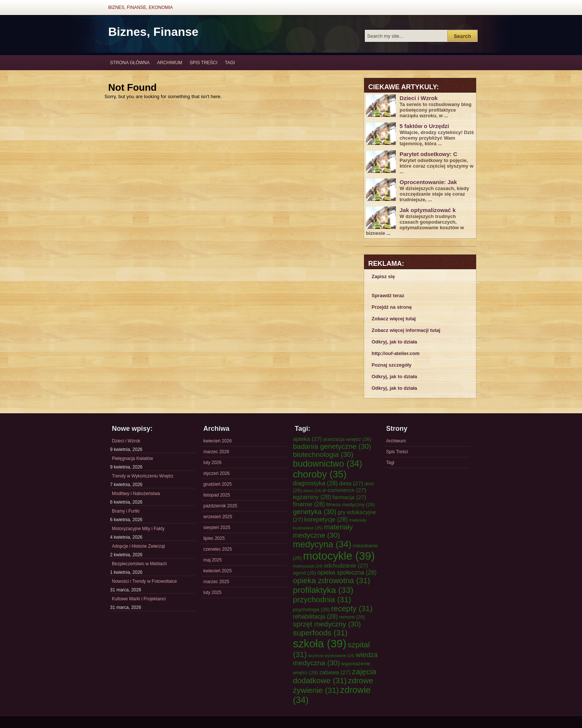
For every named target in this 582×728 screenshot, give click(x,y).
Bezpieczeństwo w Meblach (139, 564)
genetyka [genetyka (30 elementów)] (315, 512)
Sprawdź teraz (388, 295)
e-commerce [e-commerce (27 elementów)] (345, 490)
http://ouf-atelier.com (396, 353)
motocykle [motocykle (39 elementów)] (339, 556)
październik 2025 (220, 506)
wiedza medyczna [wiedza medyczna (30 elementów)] (335, 659)
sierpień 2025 (217, 528)
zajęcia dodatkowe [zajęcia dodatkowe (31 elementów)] (335, 676)
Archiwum (170, 63)
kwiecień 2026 (218, 441)
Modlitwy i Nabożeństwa (136, 494)
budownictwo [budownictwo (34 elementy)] (328, 464)
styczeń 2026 (217, 473)
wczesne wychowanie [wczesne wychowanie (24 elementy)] (331, 656)
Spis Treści (203, 63)
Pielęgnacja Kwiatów (132, 458)
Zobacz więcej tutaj (394, 319)
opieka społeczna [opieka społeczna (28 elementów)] (347, 572)
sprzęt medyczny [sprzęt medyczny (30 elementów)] (327, 624)
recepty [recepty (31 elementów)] (352, 608)
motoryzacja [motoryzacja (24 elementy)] (308, 566)
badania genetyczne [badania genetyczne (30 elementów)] (332, 446)
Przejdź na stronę (392, 307)
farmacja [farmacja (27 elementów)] (349, 497)
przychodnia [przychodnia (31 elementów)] (322, 599)
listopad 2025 (217, 495)
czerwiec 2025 (218, 549)
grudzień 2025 (218, 484)
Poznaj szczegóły (392, 365)
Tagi (230, 63)
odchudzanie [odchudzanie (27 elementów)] (346, 565)
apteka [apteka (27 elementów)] (307, 439)
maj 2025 (212, 560)
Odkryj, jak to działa (394, 342)
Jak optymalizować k (428, 210)
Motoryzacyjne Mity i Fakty (138, 529)
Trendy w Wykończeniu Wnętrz (143, 476)
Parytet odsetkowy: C (428, 154)
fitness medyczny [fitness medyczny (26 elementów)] (351, 505)
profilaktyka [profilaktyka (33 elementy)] (323, 590)
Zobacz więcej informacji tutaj (406, 330)
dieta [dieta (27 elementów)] (351, 483)
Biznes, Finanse (153, 32)
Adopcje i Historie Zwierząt (138, 546)
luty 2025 (212, 592)
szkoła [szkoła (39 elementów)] (320, 643)
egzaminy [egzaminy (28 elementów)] (312, 497)
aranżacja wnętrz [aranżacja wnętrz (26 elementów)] (347, 439)
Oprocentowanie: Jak (428, 182)
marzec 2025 (216, 582)
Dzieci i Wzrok (419, 98)
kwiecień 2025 (218, 571)
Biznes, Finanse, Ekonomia (140, 7)
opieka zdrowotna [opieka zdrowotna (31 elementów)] (331, 580)
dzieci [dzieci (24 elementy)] (312, 491)
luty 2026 (212, 463)
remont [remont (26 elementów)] (352, 617)
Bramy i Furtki (126, 511)
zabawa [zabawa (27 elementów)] (335, 672)
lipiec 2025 (214, 538)
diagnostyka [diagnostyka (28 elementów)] (315, 483)
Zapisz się (383, 276)
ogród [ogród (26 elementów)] (304, 573)
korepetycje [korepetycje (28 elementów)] (326, 519)
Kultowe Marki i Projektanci (139, 599)
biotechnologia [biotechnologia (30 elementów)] (323, 455)
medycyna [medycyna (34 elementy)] (322, 544)
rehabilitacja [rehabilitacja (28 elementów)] (315, 616)
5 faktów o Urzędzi (424, 126)
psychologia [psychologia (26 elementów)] (311, 609)
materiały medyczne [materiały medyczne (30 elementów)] (323, 531)
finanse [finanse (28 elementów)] (309, 504)
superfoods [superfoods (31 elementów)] (320, 633)
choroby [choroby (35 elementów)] (320, 474)
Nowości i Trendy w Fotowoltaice (144, 581)
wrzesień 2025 (218, 517)
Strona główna (130, 63)
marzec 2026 (216, 452)
